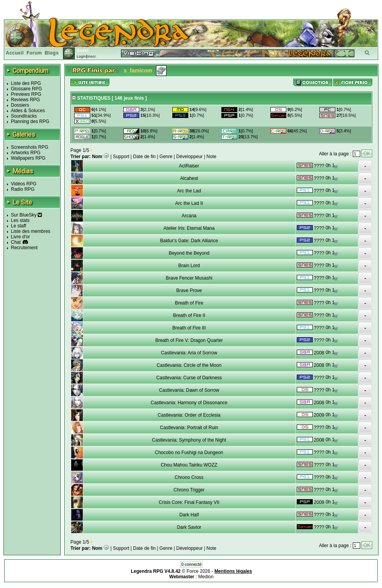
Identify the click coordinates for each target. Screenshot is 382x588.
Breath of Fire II (189, 315)
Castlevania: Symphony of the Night (189, 440)
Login (81, 56)
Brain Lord (189, 266)
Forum (34, 53)
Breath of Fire (189, 303)
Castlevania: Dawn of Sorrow (189, 390)
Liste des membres (31, 231)
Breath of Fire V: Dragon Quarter (189, 340)
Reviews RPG (25, 100)
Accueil (15, 53)
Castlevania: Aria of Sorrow (189, 353)
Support (121, 157)
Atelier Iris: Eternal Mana (189, 228)
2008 (319, 353)
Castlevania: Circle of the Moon (189, 365)
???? (319, 166)
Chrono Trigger (189, 490)
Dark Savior (189, 527)
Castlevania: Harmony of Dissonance (189, 403)
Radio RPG (23, 189)
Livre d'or (20, 237)
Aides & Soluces (28, 111)
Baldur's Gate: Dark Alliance (189, 241)
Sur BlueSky (26, 215)
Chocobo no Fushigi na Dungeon (189, 452)
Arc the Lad (189, 191)
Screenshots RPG (30, 147)
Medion (206, 577)
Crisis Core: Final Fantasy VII (189, 502)
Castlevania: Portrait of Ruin (189, 428)
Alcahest (189, 178)
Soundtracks (24, 116)
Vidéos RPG (24, 184)
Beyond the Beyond (189, 253)
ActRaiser (189, 166)
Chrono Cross (189, 477)
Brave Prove (189, 290)
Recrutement (24, 248)
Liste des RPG (26, 83)
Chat (16, 242)
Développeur (189, 157)
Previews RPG (26, 94)
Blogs (52, 53)
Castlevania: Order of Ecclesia (189, 415)
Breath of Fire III (189, 328)
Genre (166, 157)
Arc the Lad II (189, 203)
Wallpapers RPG (28, 158)
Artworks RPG (26, 153)
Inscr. (92, 56)
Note (211, 157)
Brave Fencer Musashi (189, 278)
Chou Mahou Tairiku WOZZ (189, 465)
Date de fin (144, 157)
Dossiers (20, 105)
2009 (319, 415)
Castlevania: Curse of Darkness (189, 378)
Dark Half (189, 515)
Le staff (18, 226)
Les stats (20, 220)
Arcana (189, 216)
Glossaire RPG (26, 89)
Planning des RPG (30, 121)
